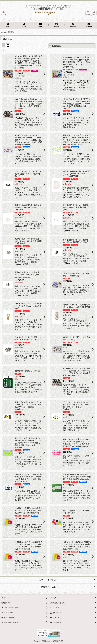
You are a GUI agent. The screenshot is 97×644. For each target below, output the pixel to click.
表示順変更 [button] (55, 46)
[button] (3, 13)
